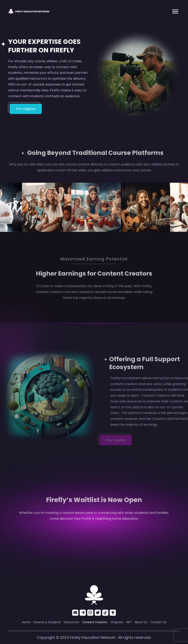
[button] (175, 12)
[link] (26, 622)
